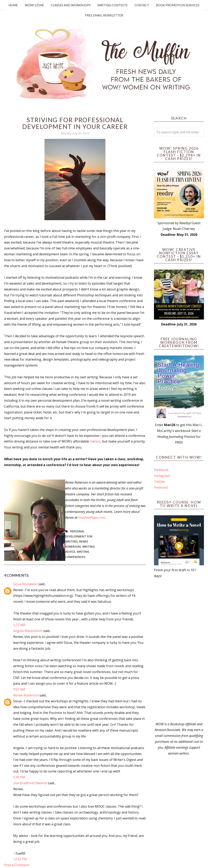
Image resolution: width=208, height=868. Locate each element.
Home (13, 5)
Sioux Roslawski (25, 584)
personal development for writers (79, 536)
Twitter (160, 482)
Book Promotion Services (178, 5)
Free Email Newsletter (104, 15)
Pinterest (161, 487)
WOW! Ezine (34, 5)
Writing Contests (113, 5)
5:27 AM (19, 625)
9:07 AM (19, 689)
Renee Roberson (26, 695)
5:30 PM (19, 777)
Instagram (162, 476)
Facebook (161, 470)
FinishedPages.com (92, 518)
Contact (142, 5)
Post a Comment (17, 865)
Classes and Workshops (71, 5)
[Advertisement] (179, 650)
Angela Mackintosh (28, 631)
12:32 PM (20, 859)
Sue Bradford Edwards (30, 783)
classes (95, 441)
